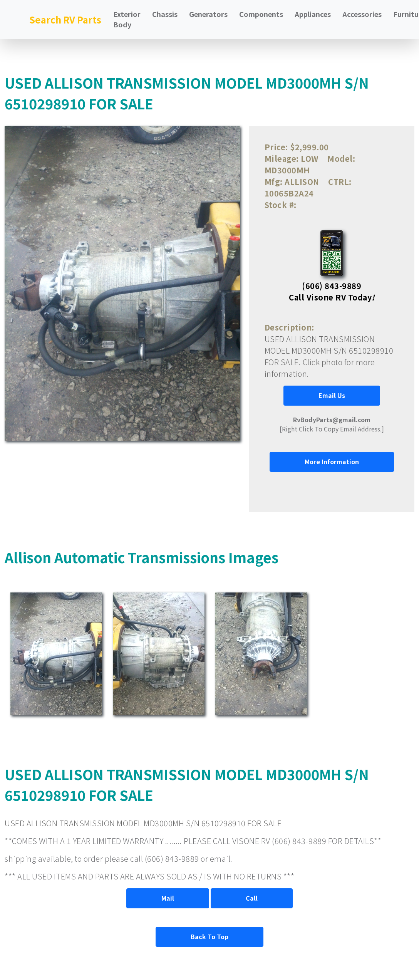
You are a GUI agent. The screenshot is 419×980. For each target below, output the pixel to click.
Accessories (362, 14)
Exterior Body (127, 19)
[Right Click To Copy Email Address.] (332, 424)
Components (261, 14)
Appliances (313, 14)
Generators (208, 14)
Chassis (165, 14)
